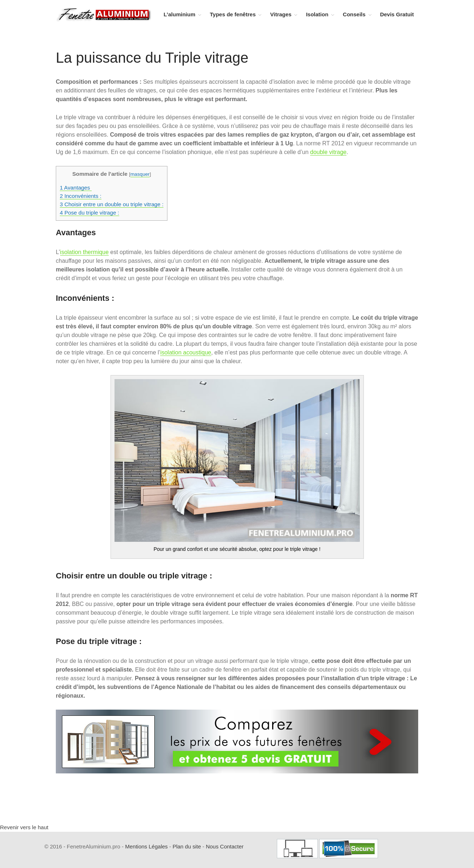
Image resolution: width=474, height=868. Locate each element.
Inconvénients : (81, 196)
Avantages (76, 188)
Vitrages (281, 14)
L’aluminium (180, 14)
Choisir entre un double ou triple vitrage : (112, 204)
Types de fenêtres (233, 14)
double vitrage (329, 152)
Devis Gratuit (397, 14)
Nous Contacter (225, 846)
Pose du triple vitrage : (90, 213)
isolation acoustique (186, 352)
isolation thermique (84, 252)
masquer (140, 174)
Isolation (317, 14)
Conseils (354, 14)
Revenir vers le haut (24, 827)
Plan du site (187, 846)
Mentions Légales (146, 846)
